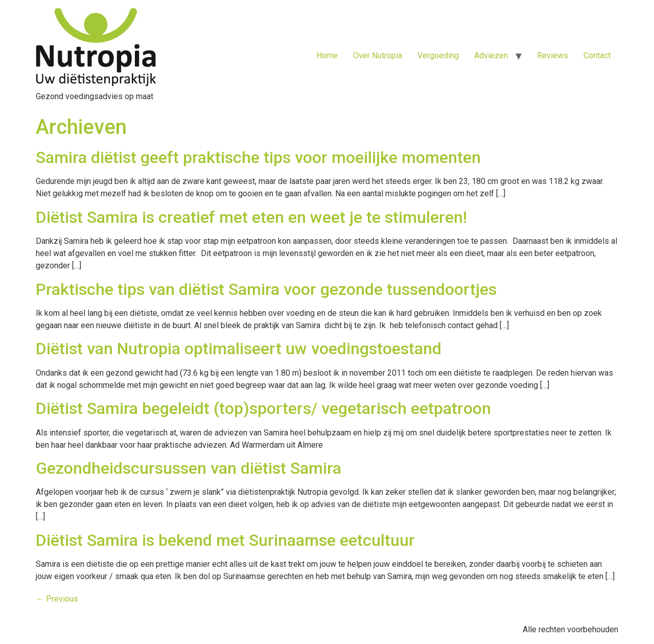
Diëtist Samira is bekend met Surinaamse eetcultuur (225, 540)
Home (327, 55)
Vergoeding (438, 55)
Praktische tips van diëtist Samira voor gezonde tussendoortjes (266, 289)
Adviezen (491, 55)
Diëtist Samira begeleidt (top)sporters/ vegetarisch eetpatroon (263, 408)
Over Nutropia (378, 55)
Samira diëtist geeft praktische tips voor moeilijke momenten (258, 157)
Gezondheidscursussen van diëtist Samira (189, 468)
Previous (57, 599)
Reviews (553, 55)
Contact (597, 55)
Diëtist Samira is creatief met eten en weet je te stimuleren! (251, 217)
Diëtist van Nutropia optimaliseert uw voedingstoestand (239, 349)
